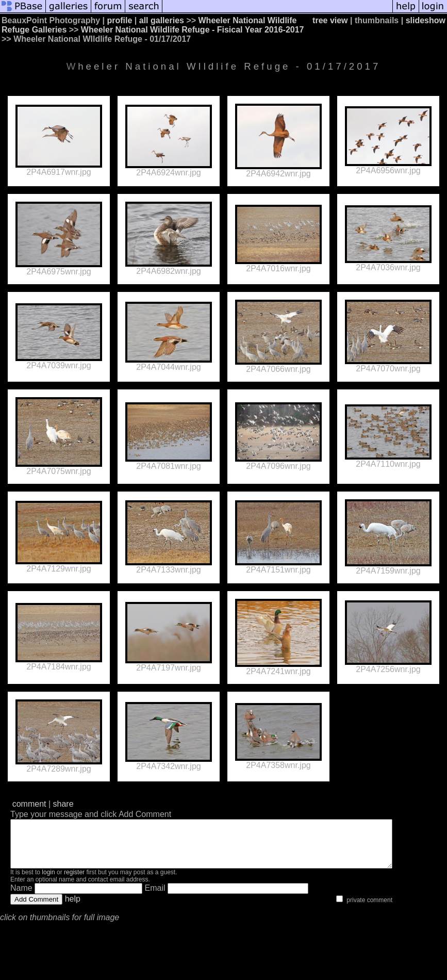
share (63, 804)
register (74, 881)
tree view (330, 20)
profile (120, 20)
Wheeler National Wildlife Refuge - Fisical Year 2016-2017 (193, 30)
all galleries (162, 20)
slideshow (426, 20)
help (73, 908)
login (48, 881)
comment (29, 804)
